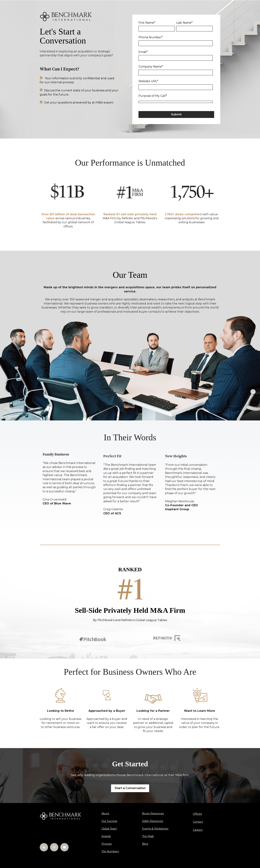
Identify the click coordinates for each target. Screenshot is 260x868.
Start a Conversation (130, 788)
